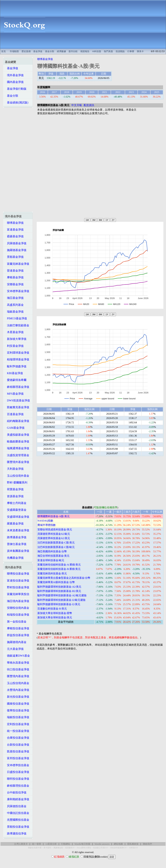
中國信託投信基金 (17, 813)
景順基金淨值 (14, 257)
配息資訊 (89, 105)
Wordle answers (102, 844)
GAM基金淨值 (15, 428)
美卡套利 (47, 848)
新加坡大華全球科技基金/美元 (55, 617)
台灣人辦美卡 (21, 844)
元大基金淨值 (14, 649)
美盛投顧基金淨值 (17, 435)
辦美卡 (140, 51)
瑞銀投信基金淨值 (17, 717)
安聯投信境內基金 (17, 608)
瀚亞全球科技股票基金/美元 (53, 556)
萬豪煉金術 (58, 848)
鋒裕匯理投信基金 (17, 786)
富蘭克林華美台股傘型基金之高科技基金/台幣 (64, 578)
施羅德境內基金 (16, 642)
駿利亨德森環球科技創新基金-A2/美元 (59, 587)
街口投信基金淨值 (17, 669)
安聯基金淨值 (14, 284)
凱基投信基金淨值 (17, 751)
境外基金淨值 (14, 75)
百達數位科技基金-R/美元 (52, 609)
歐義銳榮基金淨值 (17, 441)
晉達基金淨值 (14, 271)
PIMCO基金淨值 (16, 318)
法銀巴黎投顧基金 (17, 325)
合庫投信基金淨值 (17, 738)
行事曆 (131, 51)
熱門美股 (108, 51)
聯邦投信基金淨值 (17, 779)
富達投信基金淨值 (17, 581)
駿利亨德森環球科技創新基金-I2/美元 (59, 604)
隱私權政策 (133, 844)
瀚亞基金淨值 (14, 298)
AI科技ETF (133, 848)
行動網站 (66, 844)
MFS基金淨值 (14, 394)
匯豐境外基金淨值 (17, 462)
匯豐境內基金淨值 (17, 676)
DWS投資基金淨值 (17, 400)
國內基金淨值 (14, 82)
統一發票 (37, 844)
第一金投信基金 (16, 622)
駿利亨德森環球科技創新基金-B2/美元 (59, 591)
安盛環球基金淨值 (17, 517)
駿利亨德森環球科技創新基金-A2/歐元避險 (62, 595)
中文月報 (77, 105)
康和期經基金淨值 (17, 799)
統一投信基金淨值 (17, 731)
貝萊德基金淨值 (16, 243)
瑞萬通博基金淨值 (17, 448)
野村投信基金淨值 (17, 587)
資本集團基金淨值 (17, 551)
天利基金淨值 (14, 469)
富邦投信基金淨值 (17, 758)
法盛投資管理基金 (17, 455)
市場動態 (14, 51)
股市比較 (73, 51)
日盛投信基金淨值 (17, 772)
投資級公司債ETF (100, 848)
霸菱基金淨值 (14, 236)
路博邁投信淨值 (16, 833)
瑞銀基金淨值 (14, 312)
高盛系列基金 (14, 305)
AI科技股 (97, 51)
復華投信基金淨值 (17, 710)
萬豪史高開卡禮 (35, 848)
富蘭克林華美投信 (17, 594)
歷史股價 (26, 51)
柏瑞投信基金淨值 (17, 615)
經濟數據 (61, 51)
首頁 (3, 51)
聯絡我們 (147, 844)
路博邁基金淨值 (16, 537)
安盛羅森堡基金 (16, 510)
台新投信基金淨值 (17, 745)
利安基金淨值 (14, 346)
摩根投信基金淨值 (17, 628)
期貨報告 (85, 51)
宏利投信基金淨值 (17, 724)
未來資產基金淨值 (17, 530)
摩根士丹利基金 (16, 503)
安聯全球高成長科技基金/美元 (55, 530)
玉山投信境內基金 (17, 683)
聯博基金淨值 (14, 223)
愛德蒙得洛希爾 (16, 380)
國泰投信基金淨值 (17, 704)
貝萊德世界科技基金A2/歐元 (54, 534)
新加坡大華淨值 (16, 339)
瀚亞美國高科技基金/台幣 (52, 551)
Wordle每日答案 (82, 844)
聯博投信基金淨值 (17, 574)
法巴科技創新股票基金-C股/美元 (56, 543)
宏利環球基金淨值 (17, 353)
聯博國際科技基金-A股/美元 (54, 516)
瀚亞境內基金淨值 (17, 601)
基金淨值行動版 (16, 89)
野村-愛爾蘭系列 (16, 483)
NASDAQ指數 (45, 521)
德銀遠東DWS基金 (17, 656)
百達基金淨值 (14, 414)
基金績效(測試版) (17, 102)
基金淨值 (38, 51)
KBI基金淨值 (14, 373)
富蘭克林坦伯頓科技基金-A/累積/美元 (59, 565)
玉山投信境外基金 (17, 476)
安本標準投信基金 (17, 765)
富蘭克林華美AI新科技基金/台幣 (56, 582)
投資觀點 (120, 51)
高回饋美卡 (70, 848)
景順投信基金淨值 (17, 827)
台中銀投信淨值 (16, 792)
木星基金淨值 (14, 332)
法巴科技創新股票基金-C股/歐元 (56, 547)
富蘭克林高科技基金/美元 (52, 574)
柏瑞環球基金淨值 (17, 359)
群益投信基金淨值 (17, 635)
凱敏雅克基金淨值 (17, 407)
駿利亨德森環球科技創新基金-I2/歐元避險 (61, 600)
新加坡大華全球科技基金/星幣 (55, 613)
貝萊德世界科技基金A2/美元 (54, 538)
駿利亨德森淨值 (16, 366)
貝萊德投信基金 (16, 806)
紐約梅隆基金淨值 (17, 421)
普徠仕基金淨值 (16, 544)
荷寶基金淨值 (14, 489)
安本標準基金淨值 (17, 291)
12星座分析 (51, 844)
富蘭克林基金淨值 (17, 264)
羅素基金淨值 (14, 524)
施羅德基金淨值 (16, 250)
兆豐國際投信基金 (17, 820)
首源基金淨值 (14, 496)
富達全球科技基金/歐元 (51, 560)
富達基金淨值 (14, 230)
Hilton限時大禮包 (84, 848)
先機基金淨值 (14, 558)
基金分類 (50, 51)
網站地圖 (118, 844)
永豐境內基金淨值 (17, 690)
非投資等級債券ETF (118, 848)
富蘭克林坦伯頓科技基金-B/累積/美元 (59, 569)
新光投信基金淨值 (17, 697)
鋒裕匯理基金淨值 (17, 387)
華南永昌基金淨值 (17, 663)
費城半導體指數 (47, 525)
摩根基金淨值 (14, 277)
